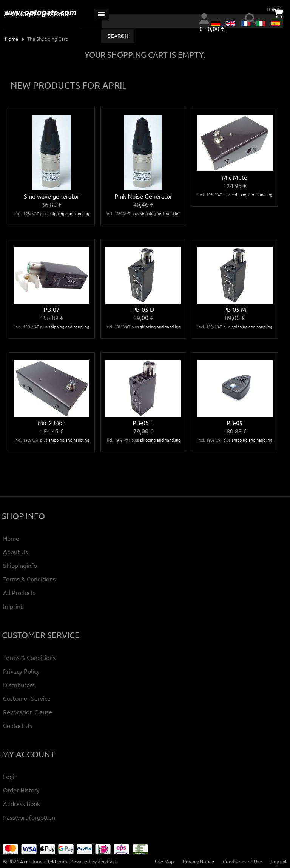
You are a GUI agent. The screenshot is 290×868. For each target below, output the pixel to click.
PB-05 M (235, 309)
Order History (21, 790)
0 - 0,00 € (212, 28)
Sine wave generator (52, 196)
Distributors (19, 685)
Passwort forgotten (29, 817)
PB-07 (52, 309)
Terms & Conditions (29, 579)
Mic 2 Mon (52, 422)
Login (10, 776)
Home (12, 39)
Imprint (13, 606)
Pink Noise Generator (143, 196)
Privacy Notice (198, 861)
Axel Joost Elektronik (44, 861)
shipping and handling (69, 213)
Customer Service (27, 698)
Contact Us (18, 725)
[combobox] (193, 21)
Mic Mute (235, 177)
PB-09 (235, 422)
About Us (15, 552)
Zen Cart (107, 861)
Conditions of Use (242, 861)
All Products (19, 592)
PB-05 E (143, 422)
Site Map (164, 861)
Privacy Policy (21, 671)
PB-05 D (143, 309)
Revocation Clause (28, 712)
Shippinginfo (20, 565)
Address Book (22, 803)
